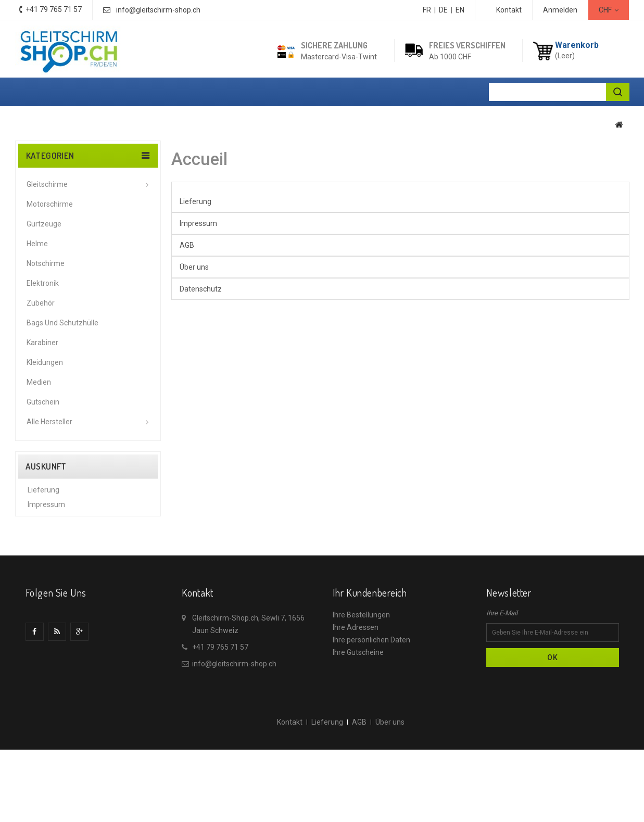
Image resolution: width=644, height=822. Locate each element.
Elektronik (43, 283)
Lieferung (43, 496)
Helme (37, 244)
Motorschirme (50, 204)
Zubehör (41, 303)
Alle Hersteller (49, 422)
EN (460, 10)
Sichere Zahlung (334, 45)
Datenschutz (49, 554)
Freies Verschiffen (467, 45)
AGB (35, 525)
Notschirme (46, 263)
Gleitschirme (47, 184)
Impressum (46, 510)
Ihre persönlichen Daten (371, 707)
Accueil (199, 159)
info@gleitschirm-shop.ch (158, 10)
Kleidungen (45, 362)
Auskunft (46, 466)
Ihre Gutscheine (358, 719)
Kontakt (509, 10)
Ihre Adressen (356, 694)
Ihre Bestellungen (361, 682)
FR (427, 10)
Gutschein (43, 402)
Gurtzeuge (44, 224)
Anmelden (560, 10)
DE (443, 10)
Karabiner (42, 343)
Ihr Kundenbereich (370, 660)
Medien (39, 382)
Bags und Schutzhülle (62, 323)
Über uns (42, 539)
